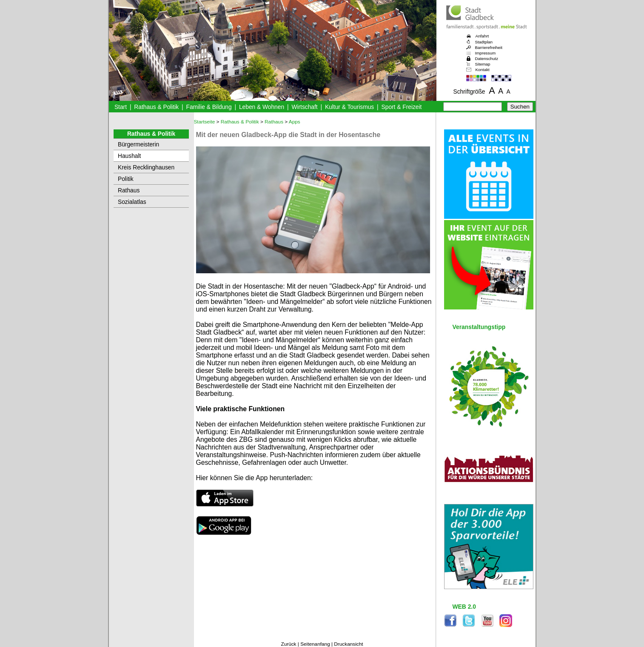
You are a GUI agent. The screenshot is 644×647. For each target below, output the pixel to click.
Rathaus (129, 190)
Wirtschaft (304, 107)
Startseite (205, 122)
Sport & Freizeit (402, 107)
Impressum (486, 53)
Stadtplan (484, 42)
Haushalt (129, 156)
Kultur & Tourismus (349, 107)
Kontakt (483, 70)
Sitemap (483, 64)
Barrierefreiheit (489, 47)
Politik (126, 179)
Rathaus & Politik (156, 107)
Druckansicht (348, 644)
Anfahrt (482, 36)
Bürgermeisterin (138, 145)
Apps (295, 122)
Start (121, 107)
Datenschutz (487, 59)
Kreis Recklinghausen (146, 167)
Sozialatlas (132, 202)
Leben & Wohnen (262, 107)
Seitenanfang (315, 644)
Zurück (288, 644)
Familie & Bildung (209, 107)
